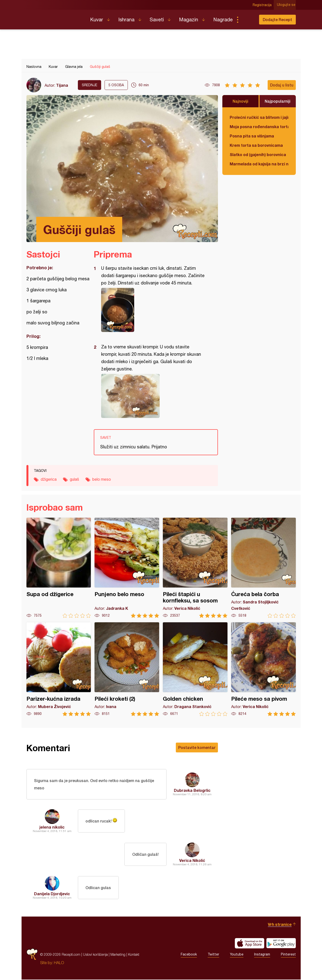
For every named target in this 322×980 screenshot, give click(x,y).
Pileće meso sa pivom (263, 669)
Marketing (118, 955)
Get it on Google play (281, 944)
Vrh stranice (280, 925)
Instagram (262, 955)
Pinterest (288, 955)
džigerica (49, 479)
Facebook (189, 955)
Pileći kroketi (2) (127, 669)
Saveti (157, 19)
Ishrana (126, 19)
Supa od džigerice (59, 568)
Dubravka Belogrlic (192, 790)
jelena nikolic (52, 827)
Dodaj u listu (282, 85)
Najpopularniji (278, 101)
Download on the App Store (250, 944)
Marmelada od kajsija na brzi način (259, 164)
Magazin (189, 19)
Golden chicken (195, 669)
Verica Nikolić (192, 861)
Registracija (263, 5)
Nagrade (223, 19)
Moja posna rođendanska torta (259, 127)
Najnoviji (240, 101)
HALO (59, 963)
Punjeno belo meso (127, 568)
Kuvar (97, 19)
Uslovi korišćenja (95, 955)
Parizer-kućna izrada (59, 669)
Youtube (237, 955)
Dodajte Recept (277, 19)
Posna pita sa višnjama (252, 136)
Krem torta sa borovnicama (256, 145)
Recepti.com (55, 18)
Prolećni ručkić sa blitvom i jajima (259, 117)
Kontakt (134, 955)
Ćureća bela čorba (263, 568)
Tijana (62, 85)
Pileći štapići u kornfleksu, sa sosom (195, 568)
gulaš (74, 479)
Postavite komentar (197, 747)
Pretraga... (247, 20)
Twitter (213, 955)
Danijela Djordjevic (52, 894)
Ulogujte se (287, 5)
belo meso (102, 479)
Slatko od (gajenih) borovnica (258, 154)
